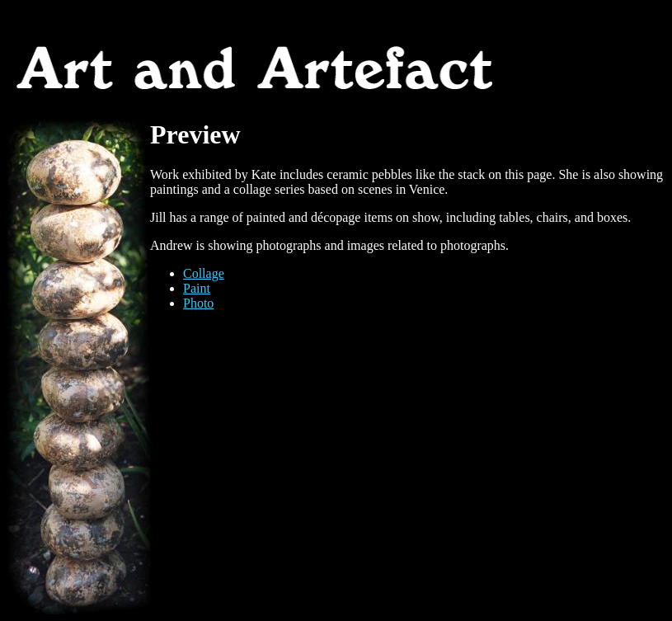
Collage (204, 273)
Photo (198, 303)
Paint (197, 288)
